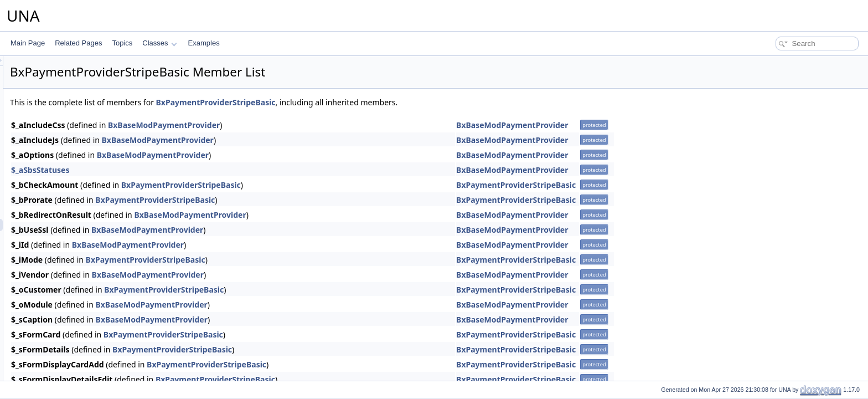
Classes (159, 43)
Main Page (28, 43)
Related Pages (78, 43)
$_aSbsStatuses (179, 170)
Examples (204, 43)
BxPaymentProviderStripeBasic (354, 102)
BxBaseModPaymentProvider (302, 125)
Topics (122, 43)
